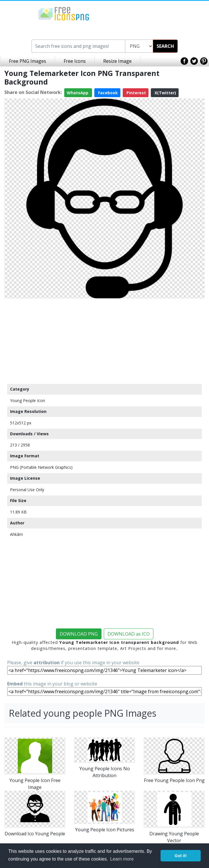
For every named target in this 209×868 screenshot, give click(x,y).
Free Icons (75, 61)
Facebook (107, 93)
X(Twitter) (165, 93)
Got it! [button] (181, 856)
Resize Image (117, 61)
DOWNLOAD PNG (79, 634)
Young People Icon (28, 400)
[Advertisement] (104, 341)
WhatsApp (78, 93)
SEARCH (165, 46)
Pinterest (136, 93)
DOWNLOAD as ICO (129, 634)
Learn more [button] (122, 859)
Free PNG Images (28, 61)
